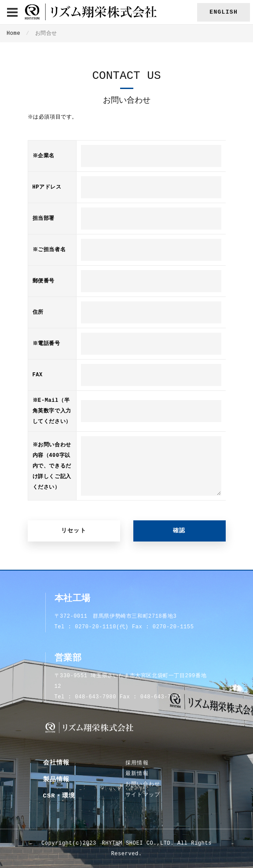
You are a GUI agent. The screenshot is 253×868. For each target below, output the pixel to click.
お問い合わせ (143, 784)
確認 (179, 531)
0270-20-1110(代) (102, 627)
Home (13, 33)
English (224, 12)
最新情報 (137, 774)
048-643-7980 (95, 697)
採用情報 (137, 763)
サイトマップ (143, 795)
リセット (74, 531)
